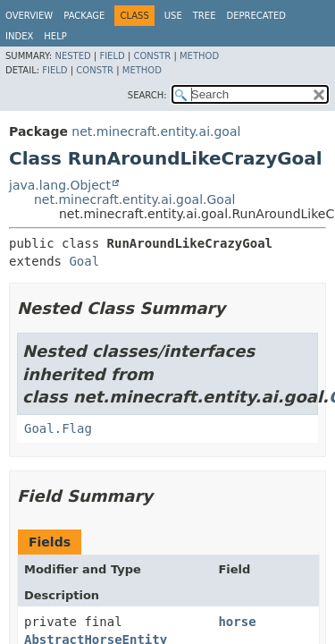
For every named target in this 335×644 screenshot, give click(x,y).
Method (199, 56)
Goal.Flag (58, 428)
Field (112, 56)
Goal (84, 261)
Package (84, 16)
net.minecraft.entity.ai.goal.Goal (134, 199)
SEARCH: (147, 95)
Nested (72, 56)
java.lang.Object (60, 185)
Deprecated (256, 16)
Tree (205, 16)
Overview (29, 16)
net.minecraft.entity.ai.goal (156, 131)
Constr (152, 56)
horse (237, 622)
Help (55, 36)
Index (19, 36)
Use (173, 16)
